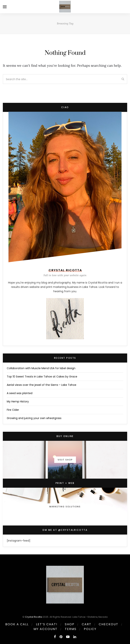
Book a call (17, 624)
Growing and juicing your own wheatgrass (34, 418)
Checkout (109, 624)
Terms (71, 629)
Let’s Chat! (47, 624)
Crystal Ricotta (34, 617)
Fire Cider (13, 410)
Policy (90, 629)
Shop (70, 624)
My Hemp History (18, 401)
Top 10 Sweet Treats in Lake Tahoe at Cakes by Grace (42, 377)
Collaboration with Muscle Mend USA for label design (41, 368)
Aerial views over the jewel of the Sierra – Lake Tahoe (42, 385)
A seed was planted (20, 393)
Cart (87, 624)
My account (45, 629)
